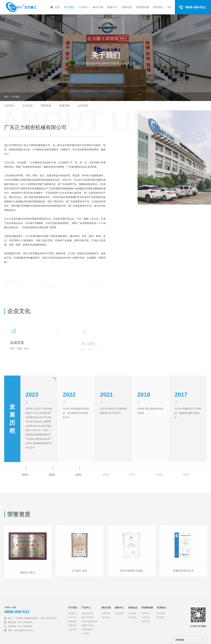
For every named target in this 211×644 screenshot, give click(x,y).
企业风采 (83, 106)
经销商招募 (143, 7)
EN (169, 7)
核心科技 (106, 617)
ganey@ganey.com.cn (24, 630)
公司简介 (9, 106)
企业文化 (28, 106)
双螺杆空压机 (88, 625)
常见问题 (119, 613)
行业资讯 (132, 617)
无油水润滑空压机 (90, 621)
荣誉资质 (46, 106)
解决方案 (98, 7)
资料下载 (146, 621)
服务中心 (113, 7)
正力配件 (86, 633)
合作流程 (146, 617)
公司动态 (132, 613)
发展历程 (64, 106)
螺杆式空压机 (88, 617)
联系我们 (158, 7)
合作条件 (146, 613)
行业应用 (106, 613)
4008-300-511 (17, 612)
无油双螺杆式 (88, 629)
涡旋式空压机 (88, 613)
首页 (57, 7)
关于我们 (69, 7)
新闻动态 (127, 7)
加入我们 (161, 613)
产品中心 (84, 7)
